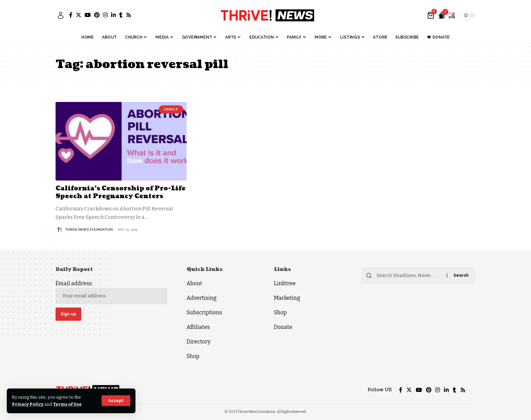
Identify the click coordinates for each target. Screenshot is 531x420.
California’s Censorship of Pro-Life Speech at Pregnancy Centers (121, 192)
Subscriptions (204, 312)
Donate (283, 327)
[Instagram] (105, 15)
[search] (452, 15)
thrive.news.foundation (89, 229)
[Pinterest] (97, 15)
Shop (193, 356)
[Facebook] (71, 15)
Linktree (285, 283)
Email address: (111, 292)
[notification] (442, 15)
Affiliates (198, 327)
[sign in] (61, 15)
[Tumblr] (121, 15)
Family (171, 109)
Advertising (202, 298)
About (194, 283)
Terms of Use (68, 404)
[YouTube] (88, 15)
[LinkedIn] (113, 15)
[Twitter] (79, 15)
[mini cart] (431, 15)
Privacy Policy (28, 404)
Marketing (287, 298)
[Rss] (129, 15)
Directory (198, 342)
